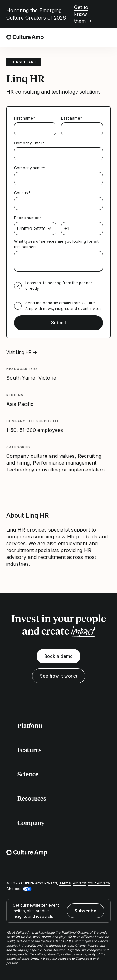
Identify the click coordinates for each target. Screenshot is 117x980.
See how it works (59, 676)
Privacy (79, 883)
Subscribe (85, 911)
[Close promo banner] (107, 14)
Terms (65, 883)
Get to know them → (83, 14)
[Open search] (93, 37)
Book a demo (58, 656)
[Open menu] (107, 37)
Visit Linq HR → (22, 352)
